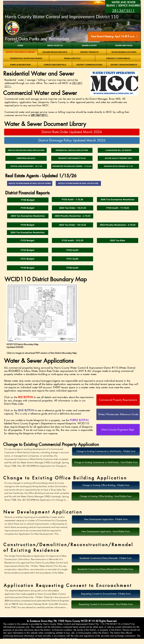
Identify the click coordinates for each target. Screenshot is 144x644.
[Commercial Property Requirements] (118, 400)
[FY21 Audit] (72, 259)
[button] (28, 268)
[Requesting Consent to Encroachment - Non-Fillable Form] (106, 604)
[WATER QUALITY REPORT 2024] (118, 158)
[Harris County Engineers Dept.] (118, 430)
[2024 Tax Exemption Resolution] (28, 232)
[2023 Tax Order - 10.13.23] (72, 225)
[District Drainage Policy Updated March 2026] (72, 140)
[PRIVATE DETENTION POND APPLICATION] (26, 150)
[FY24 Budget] (28, 225)
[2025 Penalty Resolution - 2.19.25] (73, 216)
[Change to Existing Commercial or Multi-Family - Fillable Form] (106, 451)
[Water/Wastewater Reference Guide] (118, 414)
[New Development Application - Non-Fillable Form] (106, 532)
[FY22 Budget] (28, 250)
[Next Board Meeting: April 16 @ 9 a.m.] (114, 36)
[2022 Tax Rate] (118, 240)
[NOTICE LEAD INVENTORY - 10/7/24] (26, 166)
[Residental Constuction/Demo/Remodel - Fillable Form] (106, 558)
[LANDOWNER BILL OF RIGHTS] (118, 150)
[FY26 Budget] (28, 200)
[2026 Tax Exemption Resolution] (118, 200)
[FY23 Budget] (28, 240)
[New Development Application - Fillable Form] (106, 519)
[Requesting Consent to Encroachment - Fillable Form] (106, 594)
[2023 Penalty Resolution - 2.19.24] (118, 225)
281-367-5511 (39, 115)
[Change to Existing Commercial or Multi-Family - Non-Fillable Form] (106, 462)
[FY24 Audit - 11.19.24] (118, 208)
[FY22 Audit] (72, 250)
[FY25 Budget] (28, 208)
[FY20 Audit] (72, 268)
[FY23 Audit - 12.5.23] (73, 240)
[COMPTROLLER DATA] (26, 158)
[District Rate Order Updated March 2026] (72, 132)
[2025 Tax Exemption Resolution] (28, 216)
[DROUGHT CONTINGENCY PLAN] (72, 158)
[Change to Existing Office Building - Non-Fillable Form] (105, 496)
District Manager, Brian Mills (105, 99)
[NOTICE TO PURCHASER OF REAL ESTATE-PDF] (78, 183)
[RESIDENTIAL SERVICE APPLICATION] (72, 150)
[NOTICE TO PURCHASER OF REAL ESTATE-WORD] (30, 183)
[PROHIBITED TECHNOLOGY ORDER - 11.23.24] (72, 166)
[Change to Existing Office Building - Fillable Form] (106, 485)
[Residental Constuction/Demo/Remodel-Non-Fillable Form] (105, 569)
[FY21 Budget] (28, 259)
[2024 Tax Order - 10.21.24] (73, 208)
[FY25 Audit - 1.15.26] (72, 200)
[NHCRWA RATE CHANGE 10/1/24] (118, 166)
